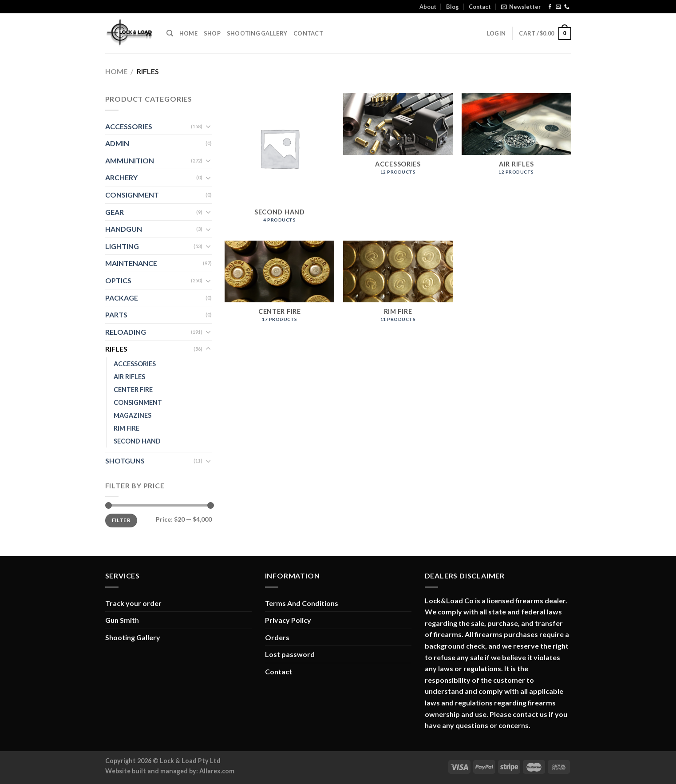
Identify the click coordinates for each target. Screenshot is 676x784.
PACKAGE (122, 298)
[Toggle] (208, 126)
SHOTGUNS (125, 461)
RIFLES (116, 349)
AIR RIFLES (129, 377)
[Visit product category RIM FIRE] (398, 286)
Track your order (133, 603)
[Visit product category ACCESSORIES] (398, 139)
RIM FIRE (127, 428)
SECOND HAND (137, 441)
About (428, 7)
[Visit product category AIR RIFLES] (516, 139)
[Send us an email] (558, 7)
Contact (480, 7)
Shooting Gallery (257, 33)
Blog (453, 7)
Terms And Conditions (302, 603)
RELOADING (126, 332)
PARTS (116, 315)
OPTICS (118, 280)
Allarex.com (217, 771)
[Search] (170, 33)
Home (188, 33)
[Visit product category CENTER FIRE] (279, 286)
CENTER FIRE (133, 390)
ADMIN (117, 143)
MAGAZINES (132, 415)
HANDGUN (124, 229)
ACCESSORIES (129, 126)
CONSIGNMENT (132, 195)
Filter (121, 520)
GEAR (115, 212)
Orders (277, 637)
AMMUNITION (130, 160)
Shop (212, 33)
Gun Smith (122, 620)
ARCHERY (121, 177)
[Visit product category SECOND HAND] (279, 162)
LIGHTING (122, 246)
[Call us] (567, 7)
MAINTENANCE (131, 263)
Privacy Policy (288, 620)
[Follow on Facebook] (550, 7)
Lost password (290, 654)
